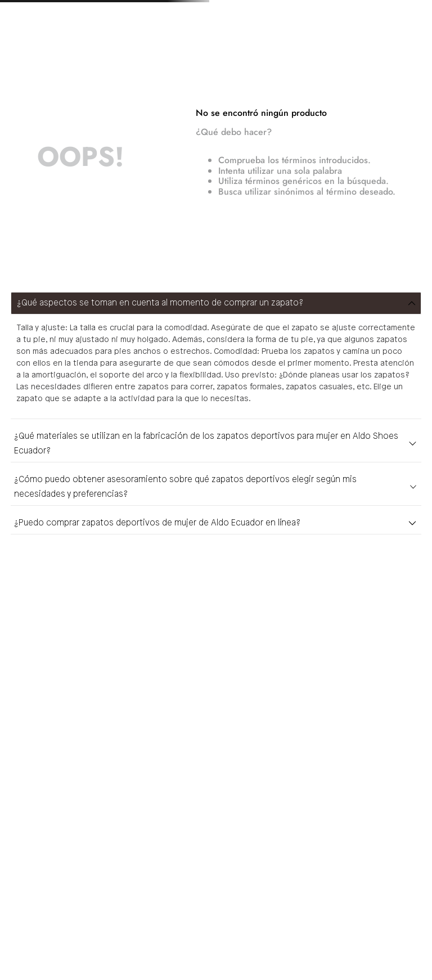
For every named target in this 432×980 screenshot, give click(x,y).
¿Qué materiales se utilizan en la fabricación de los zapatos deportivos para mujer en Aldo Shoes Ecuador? (206, 444)
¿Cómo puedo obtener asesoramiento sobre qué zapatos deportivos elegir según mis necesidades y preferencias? (185, 487)
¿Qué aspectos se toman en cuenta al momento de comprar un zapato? (160, 303)
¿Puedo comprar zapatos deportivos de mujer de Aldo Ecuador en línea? (157, 523)
